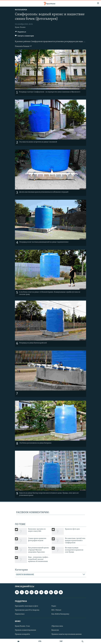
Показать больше (23, 46)
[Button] (21, 32)
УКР (61, 641)
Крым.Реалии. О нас (22, 626)
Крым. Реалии (20, 27)
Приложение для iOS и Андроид (27, 610)
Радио (54, 606)
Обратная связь (57, 626)
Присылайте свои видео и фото (27, 606)
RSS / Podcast (56, 610)
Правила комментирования (25, 630)
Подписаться (20, 614)
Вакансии (55, 630)
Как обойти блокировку (60, 614)
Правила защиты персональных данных (66, 634)
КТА (40, 641)
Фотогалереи (21, 10)
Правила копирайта (22, 634)
